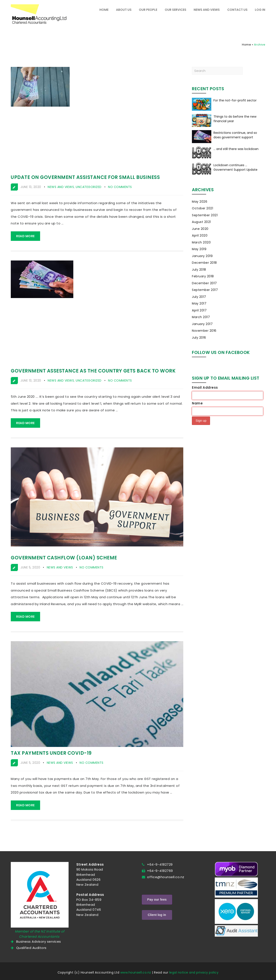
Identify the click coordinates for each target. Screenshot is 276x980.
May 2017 (199, 303)
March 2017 (201, 317)
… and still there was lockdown (236, 149)
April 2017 (199, 310)
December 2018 (204, 263)
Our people (148, 10)
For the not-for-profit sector (235, 100)
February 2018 (203, 276)
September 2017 (205, 290)
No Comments (120, 187)
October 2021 (202, 208)
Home (104, 10)
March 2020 (201, 242)
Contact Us (237, 10)
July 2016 (199, 338)
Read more (25, 236)
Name (197, 403)
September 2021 (205, 215)
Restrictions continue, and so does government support (235, 135)
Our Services (176, 10)
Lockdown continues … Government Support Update (235, 167)
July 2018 (199, 270)
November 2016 (204, 331)
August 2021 (201, 222)
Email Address (205, 387)
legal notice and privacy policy (194, 972)
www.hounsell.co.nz (136, 972)
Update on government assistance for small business (85, 177)
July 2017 (199, 297)
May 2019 (199, 249)
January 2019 (202, 256)
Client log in (157, 915)
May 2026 (200, 202)
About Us (124, 10)
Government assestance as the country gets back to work (93, 371)
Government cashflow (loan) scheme (64, 558)
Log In (260, 10)
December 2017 (204, 283)
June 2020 (200, 229)
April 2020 (200, 235)
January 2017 (202, 324)
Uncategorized (89, 187)
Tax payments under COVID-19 (51, 753)
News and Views (207, 10)
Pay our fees (157, 899)
